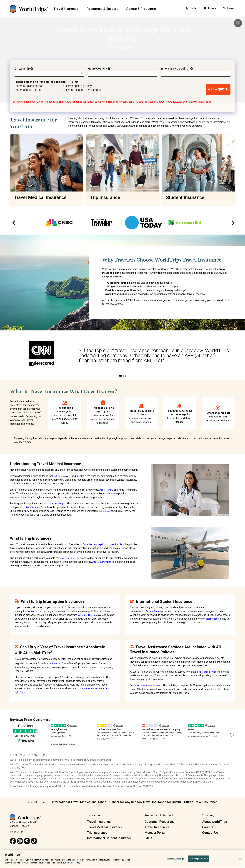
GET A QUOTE (218, 89)
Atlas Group (121, 511)
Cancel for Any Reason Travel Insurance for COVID (145, 802)
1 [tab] (120, 376)
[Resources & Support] (104, 9)
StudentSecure (154, 611)
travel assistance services (205, 672)
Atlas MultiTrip (57, 503)
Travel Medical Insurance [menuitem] (105, 827)
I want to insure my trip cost (82, 90)
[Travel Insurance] (68, 9)
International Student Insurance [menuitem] (109, 838)
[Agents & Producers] (143, 9)
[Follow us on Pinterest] (27, 841)
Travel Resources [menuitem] (157, 827)
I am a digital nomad (28, 90)
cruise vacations (68, 558)
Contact (192, 8)
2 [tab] (125, 376)
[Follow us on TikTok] (34, 841)
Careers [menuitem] (208, 827)
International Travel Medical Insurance (79, 802)
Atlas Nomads (41, 507)
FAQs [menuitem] (148, 838)
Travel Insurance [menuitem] (99, 822)
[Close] (240, 859)
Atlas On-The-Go (87, 615)
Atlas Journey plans (103, 562)
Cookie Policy (73, 863)
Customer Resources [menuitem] (160, 822)
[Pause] (238, 23)
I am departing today (77, 86)
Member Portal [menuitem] (155, 833)
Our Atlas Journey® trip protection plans (105, 544)
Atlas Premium (110, 493)
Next (232, 223)
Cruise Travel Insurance (201, 802)
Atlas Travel (106, 490)
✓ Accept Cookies (199, 859)
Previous (13, 223)
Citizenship (22, 69)
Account (211, 8)
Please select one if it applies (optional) (41, 82)
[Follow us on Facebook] (13, 841)
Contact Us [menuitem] (210, 833)
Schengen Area (64, 476)
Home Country (97, 69)
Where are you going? (175, 69)
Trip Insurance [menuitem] (97, 833)
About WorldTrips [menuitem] (215, 822)
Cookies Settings (176, 859)
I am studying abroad (29, 86)
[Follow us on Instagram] (20, 841)
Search (229, 8)
